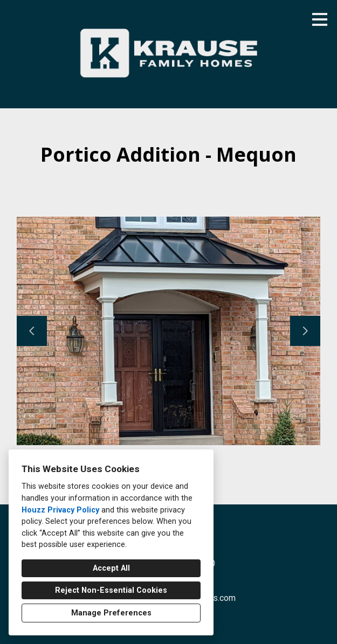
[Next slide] (305, 331)
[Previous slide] (32, 331)
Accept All (111, 568)
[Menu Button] (320, 19)
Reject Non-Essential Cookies (111, 590)
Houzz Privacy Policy (60, 510)
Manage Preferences (111, 613)
